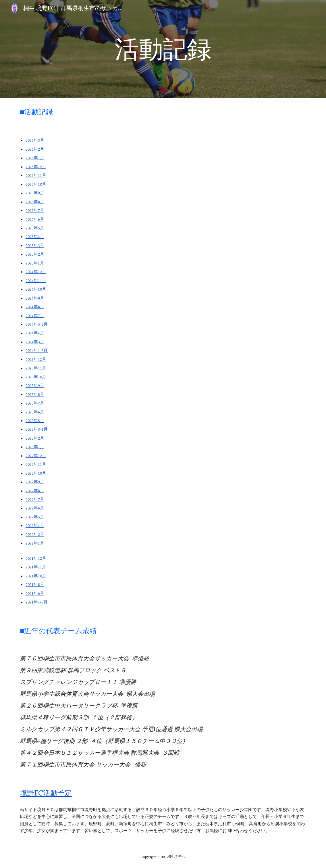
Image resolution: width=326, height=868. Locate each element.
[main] (163, 49)
